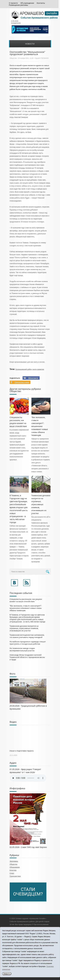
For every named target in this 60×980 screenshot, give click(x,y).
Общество (13, 58)
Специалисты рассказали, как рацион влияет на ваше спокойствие (26, 600)
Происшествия (15, 876)
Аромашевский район (24, 369)
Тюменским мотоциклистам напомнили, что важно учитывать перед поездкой (27, 636)
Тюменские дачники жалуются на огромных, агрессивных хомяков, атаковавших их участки (41, 504)
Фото (13, 674)
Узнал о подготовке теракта (22, 751)
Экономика (14, 861)
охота (34, 369)
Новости (30, 44)
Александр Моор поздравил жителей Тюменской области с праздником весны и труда (27, 657)
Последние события (21, 593)
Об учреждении (27, 3)
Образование (15, 867)
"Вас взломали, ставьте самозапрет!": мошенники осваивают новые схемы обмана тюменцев (40, 426)
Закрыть (7, 974)
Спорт (12, 873)
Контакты (41, 3)
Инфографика (17, 788)
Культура (13, 870)
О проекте (13, 3)
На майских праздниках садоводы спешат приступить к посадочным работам (28, 643)
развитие (41, 369)
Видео (13, 722)
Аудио (13, 763)
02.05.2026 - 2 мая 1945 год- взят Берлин (28, 847)
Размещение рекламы (18, 5)
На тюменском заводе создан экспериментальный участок (22, 649)
